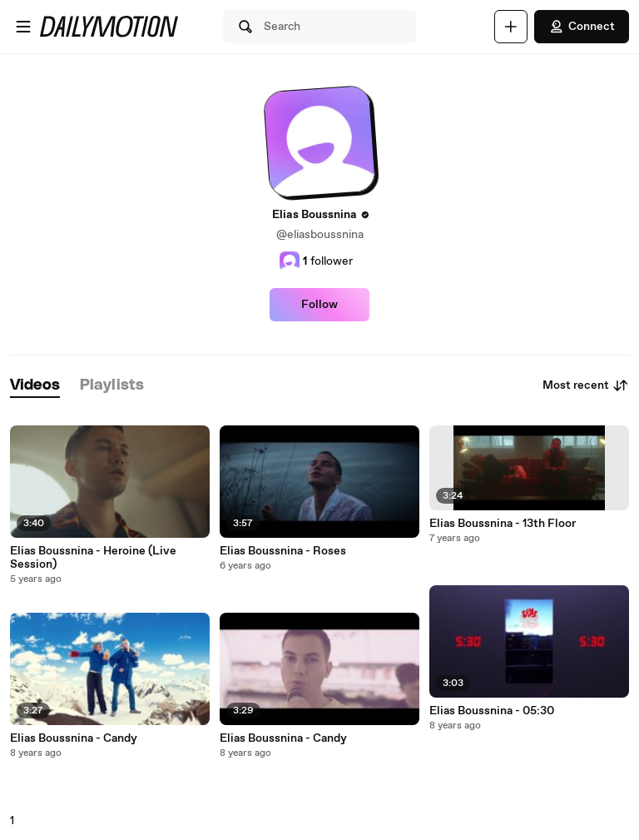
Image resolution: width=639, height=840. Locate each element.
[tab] (35, 386)
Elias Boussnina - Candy (74, 738)
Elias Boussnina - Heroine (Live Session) (93, 558)
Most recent (586, 385)
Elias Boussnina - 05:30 (492, 711)
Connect (582, 27)
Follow (319, 305)
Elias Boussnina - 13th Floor (503, 524)
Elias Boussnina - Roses (283, 551)
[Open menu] (23, 27)
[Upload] (511, 27)
